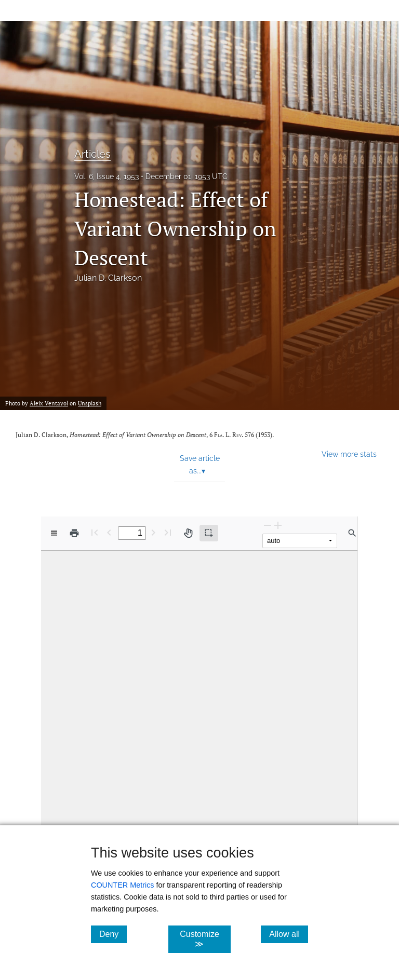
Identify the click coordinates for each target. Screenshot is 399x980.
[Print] (74, 533)
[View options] (54, 533)
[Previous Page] (109, 532)
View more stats (349, 454)
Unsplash (90, 403)
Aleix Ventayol (49, 403)
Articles (92, 154)
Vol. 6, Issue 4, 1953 (107, 176)
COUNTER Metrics (123, 885)
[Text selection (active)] (209, 533)
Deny (113, 934)
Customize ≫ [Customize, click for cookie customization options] (205, 939)
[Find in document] (352, 533)
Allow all (289, 934)
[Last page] (168, 532)
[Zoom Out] (268, 525)
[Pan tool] (188, 533)
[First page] (95, 532)
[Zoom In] (278, 525)
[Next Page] (153, 532)
